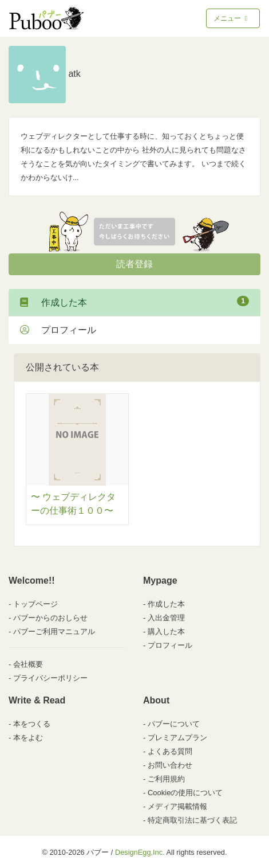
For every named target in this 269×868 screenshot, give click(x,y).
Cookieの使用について (185, 793)
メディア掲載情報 (177, 806)
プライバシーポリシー (50, 678)
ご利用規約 (166, 779)
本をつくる (32, 724)
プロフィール (58, 330)
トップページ (35, 604)
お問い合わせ (170, 765)
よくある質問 (170, 751)
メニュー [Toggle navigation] (232, 18)
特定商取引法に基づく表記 (192, 820)
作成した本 (134, 302)
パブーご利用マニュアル (54, 632)
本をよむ (28, 738)
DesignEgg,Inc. (140, 852)
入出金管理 (166, 618)
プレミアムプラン (177, 738)
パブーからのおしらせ (50, 618)
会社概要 (28, 664)
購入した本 (166, 632)
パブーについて (174, 724)
